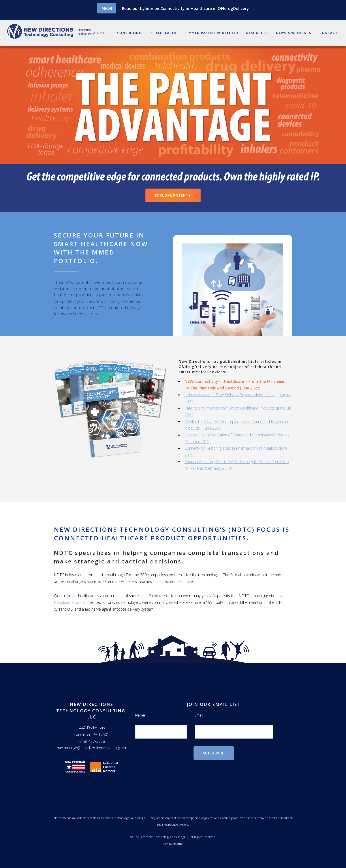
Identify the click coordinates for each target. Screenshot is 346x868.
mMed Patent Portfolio (213, 33)
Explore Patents (173, 195)
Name (140, 715)
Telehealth (165, 33)
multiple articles (259, 361)
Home (100, 33)
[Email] (234, 732)
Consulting (130, 33)
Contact (329, 33)
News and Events (294, 33)
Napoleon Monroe (69, 602)
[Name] (161, 732)
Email (199, 715)
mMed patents (76, 282)
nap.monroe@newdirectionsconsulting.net (92, 748)
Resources (257, 33)
